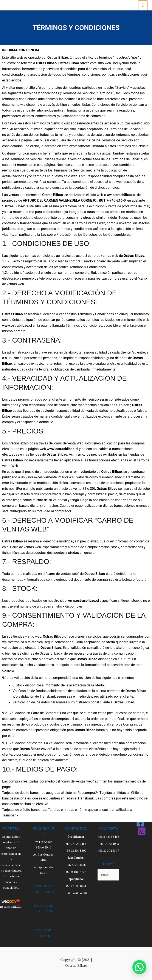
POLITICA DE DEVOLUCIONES (43, 911)
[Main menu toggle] (143, 5)
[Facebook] (140, 823)
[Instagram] (142, 831)
